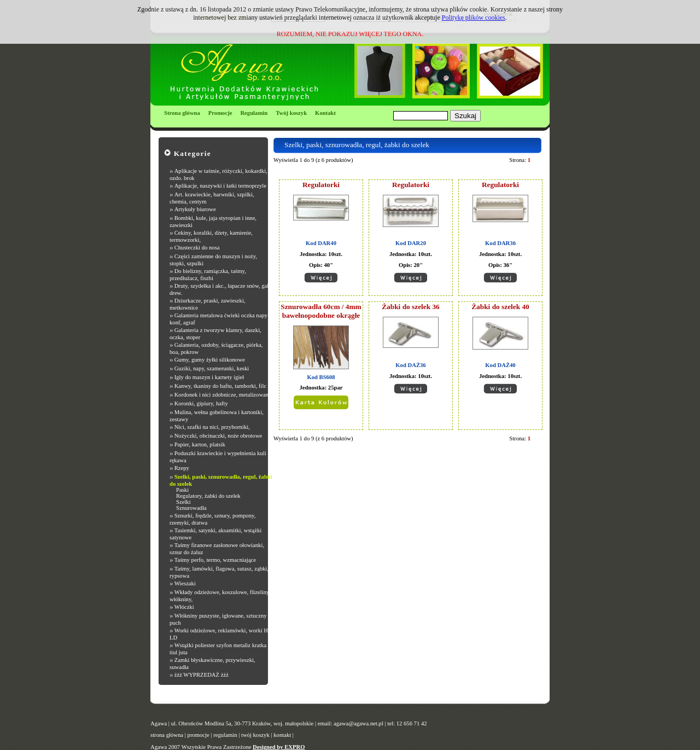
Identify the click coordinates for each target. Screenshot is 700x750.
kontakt (282, 735)
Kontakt (325, 113)
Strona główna (182, 113)
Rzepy (182, 468)
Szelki (183, 502)
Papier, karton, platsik (200, 444)
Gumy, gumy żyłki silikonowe (210, 360)
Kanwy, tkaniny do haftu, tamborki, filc (221, 386)
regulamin (225, 735)
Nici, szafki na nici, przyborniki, (212, 427)
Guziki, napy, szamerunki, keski (212, 368)
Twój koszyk (291, 113)
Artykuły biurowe (195, 209)
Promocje (220, 113)
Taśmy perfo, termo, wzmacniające (215, 560)
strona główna (167, 735)
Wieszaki (185, 583)
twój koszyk (255, 735)
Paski (182, 490)
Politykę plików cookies (474, 18)
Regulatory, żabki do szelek (208, 496)
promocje (199, 735)
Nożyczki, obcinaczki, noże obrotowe (218, 436)
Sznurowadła (191, 508)
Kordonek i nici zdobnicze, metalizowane (223, 395)
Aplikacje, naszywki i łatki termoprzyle (220, 186)
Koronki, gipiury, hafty (201, 403)
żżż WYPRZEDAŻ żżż (202, 675)
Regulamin (254, 113)
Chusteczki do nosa (197, 248)
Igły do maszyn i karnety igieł (209, 377)
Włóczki (184, 607)
